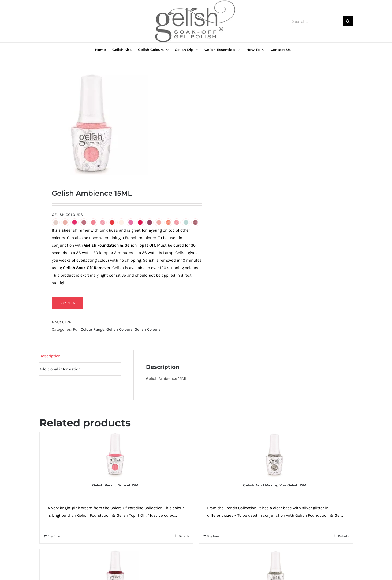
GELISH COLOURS (67, 217)
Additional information (60, 371)
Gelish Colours (120, 331)
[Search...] (315, 21)
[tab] (80, 358)
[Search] (348, 21)
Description (50, 358)
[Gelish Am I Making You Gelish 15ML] (276, 457)
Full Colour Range (89, 331)
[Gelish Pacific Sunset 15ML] (116, 457)
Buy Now (68, 305)
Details (184, 538)
